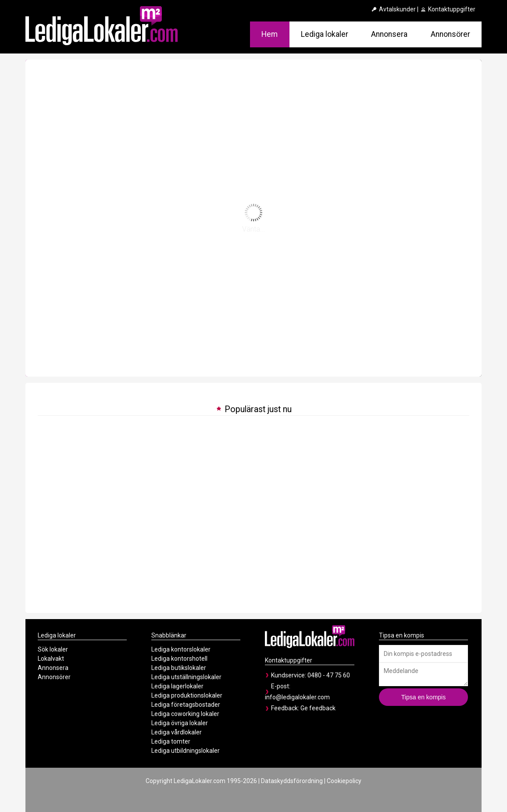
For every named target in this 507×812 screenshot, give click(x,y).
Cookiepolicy (344, 781)
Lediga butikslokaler (179, 668)
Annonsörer (450, 34)
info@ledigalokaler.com (297, 697)
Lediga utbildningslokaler (186, 751)
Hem (270, 34)
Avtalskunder (393, 9)
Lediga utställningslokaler (186, 677)
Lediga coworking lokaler (185, 714)
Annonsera (389, 34)
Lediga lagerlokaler (177, 686)
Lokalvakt (51, 659)
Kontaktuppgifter (448, 9)
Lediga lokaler (325, 34)
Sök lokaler (53, 649)
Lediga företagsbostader (186, 705)
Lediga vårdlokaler (177, 732)
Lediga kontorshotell (179, 659)
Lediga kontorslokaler (181, 649)
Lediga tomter (171, 741)
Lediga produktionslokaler (187, 695)
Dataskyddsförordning (292, 781)
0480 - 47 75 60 (329, 675)
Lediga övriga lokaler (180, 723)
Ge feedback (318, 708)
